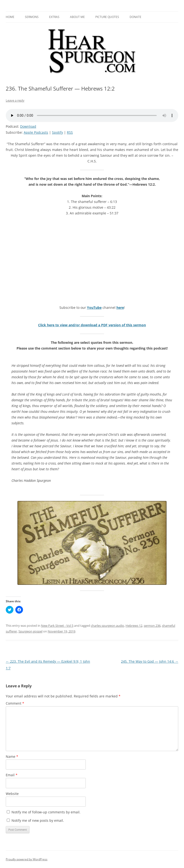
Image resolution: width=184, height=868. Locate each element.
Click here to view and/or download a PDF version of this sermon (92, 325)
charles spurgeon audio (107, 626)
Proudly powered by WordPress (27, 859)
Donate (135, 17)
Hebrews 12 (134, 626)
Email (12, 775)
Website (12, 794)
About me (77, 17)
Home (10, 17)
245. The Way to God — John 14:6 (150, 661)
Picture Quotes (107, 17)
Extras (54, 17)
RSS (70, 132)
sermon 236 (152, 626)
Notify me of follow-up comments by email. (46, 812)
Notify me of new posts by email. (38, 820)
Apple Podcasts (36, 132)
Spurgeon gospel (30, 631)
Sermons (32, 17)
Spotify (57, 132)
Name (12, 756)
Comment (15, 703)
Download (28, 126)
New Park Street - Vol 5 (57, 626)
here (120, 308)
